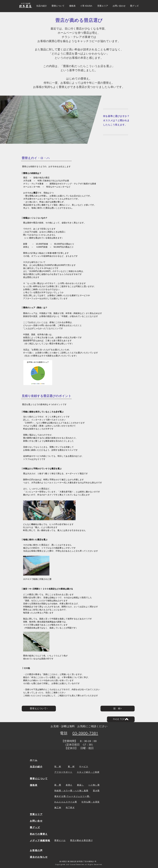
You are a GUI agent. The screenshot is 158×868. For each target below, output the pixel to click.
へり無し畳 (94, 785)
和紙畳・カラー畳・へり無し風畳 (71, 791)
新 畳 (58, 785)
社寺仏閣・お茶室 (91, 802)
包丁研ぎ (70, 808)
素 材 (71, 767)
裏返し (80, 785)
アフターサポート (63, 772)
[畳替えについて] (39, 709)
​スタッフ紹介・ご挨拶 (88, 772)
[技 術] (118, 709)
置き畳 (96, 791)
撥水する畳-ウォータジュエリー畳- (72, 796)
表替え (69, 785)
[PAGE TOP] (121, 719)
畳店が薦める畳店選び (81, 840)
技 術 (58, 767)
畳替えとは (60, 840)
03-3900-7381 (85, 733)
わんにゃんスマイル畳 (66, 802)
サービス (84, 767)
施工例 (58, 808)
